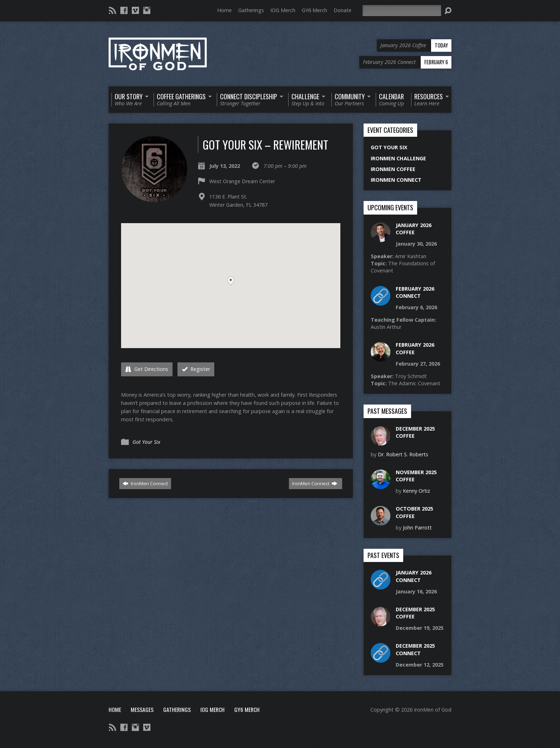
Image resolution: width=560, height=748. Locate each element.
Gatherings (251, 10)
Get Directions (147, 369)
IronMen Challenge (398, 158)
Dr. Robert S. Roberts (403, 454)
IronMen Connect (145, 483)
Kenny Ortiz (416, 491)
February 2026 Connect (415, 292)
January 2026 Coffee (414, 229)
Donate (342, 10)
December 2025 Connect (415, 649)
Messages (142, 709)
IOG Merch (283, 10)
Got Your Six (146, 442)
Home (224, 10)
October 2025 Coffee (414, 512)
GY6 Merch (314, 10)
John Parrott (417, 528)
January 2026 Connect (414, 576)
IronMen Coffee (393, 169)
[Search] (402, 11)
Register (196, 369)
